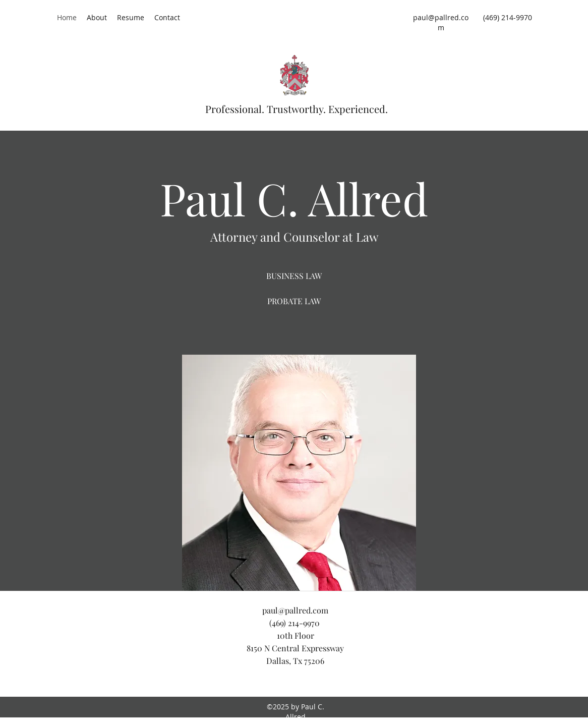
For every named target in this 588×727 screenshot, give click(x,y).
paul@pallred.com (441, 22)
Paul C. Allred (294, 198)
